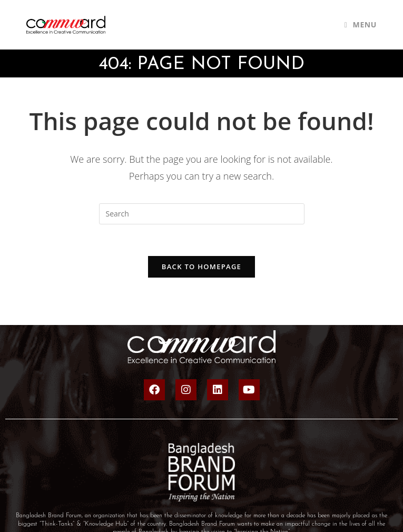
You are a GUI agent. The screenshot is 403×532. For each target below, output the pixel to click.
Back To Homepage (201, 267)
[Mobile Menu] (361, 24)
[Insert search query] (202, 214)
